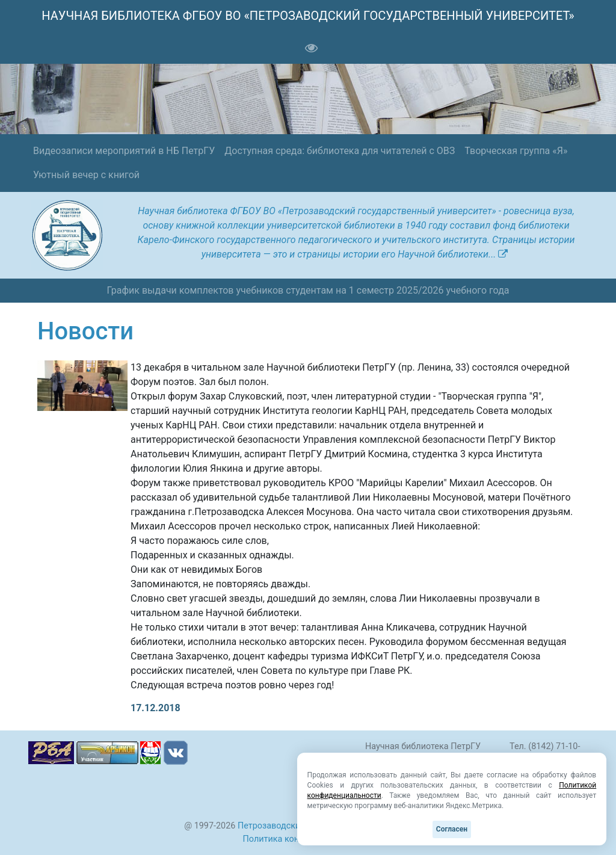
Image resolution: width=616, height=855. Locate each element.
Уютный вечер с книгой (86, 175)
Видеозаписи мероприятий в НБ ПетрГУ (124, 151)
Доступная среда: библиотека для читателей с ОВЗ (340, 151)
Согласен (452, 829)
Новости (85, 331)
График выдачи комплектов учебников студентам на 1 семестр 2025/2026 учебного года (308, 290)
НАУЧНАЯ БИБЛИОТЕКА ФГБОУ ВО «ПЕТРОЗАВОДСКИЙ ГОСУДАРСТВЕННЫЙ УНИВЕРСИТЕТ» (308, 16)
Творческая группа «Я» (516, 151)
